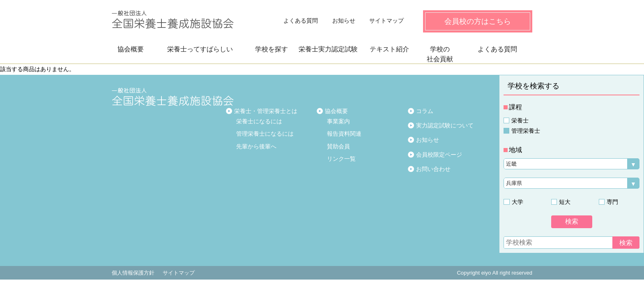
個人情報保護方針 (133, 273)
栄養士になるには (259, 121)
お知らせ (344, 21)
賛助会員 (338, 146)
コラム (425, 111)
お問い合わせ (433, 169)
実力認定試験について (445, 125)
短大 (565, 202)
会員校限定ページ (439, 155)
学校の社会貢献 (440, 54)
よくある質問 (301, 21)
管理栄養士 (526, 131)
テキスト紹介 (389, 49)
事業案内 (338, 121)
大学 (517, 202)
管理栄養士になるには (265, 134)
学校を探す (271, 49)
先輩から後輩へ (256, 146)
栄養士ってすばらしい (200, 49)
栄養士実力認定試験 (328, 49)
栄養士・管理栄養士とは (266, 111)
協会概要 (131, 49)
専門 (612, 202)
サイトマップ (386, 21)
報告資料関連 (344, 134)
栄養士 (520, 120)
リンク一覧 (341, 159)
